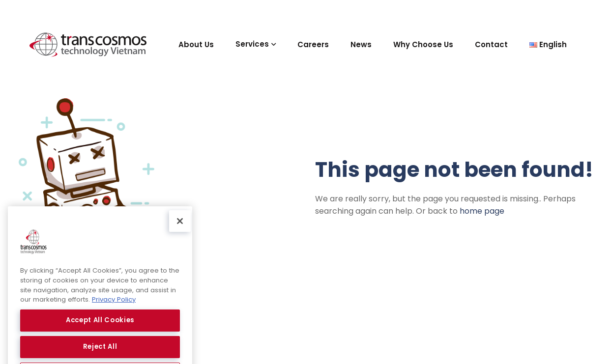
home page (482, 211)
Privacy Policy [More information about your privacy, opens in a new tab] (114, 320)
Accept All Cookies (100, 341)
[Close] (180, 242)
